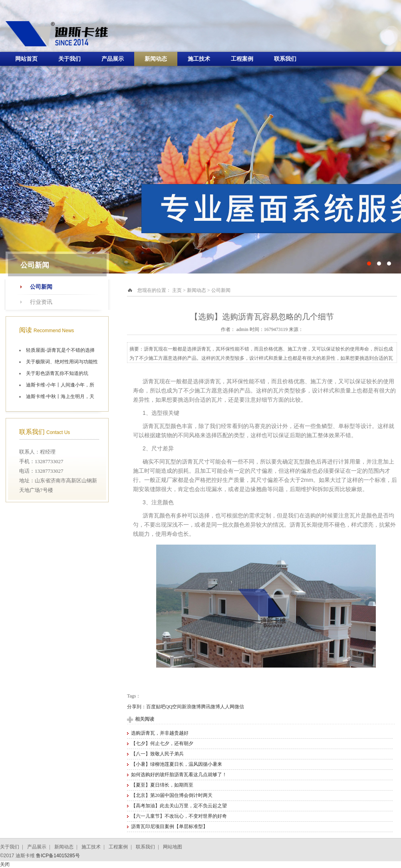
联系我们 (285, 59)
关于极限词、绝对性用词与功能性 (62, 362)
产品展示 (113, 59)
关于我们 (69, 59)
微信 (239, 707)
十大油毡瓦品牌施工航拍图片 (200, 137)
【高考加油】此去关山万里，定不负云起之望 (179, 806)
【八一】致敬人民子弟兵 (157, 754)
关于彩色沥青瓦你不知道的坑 (57, 373)
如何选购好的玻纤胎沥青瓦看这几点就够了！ (179, 775)
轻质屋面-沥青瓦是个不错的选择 (60, 350)
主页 (177, 290)
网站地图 (173, 847)
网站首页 (26, 59)
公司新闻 (41, 287)
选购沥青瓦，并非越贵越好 (160, 733)
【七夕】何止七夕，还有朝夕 (162, 743)
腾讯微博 (210, 707)
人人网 (227, 707)
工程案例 (242, 59)
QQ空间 (174, 707)
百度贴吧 (156, 707)
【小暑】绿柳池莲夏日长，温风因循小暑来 (177, 764)
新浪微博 (191, 707)
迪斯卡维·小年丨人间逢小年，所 (60, 385)
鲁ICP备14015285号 (58, 856)
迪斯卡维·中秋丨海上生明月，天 (60, 396)
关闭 (5, 864)
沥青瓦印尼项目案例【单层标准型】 (169, 826)
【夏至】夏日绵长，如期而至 (162, 785)
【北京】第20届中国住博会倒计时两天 (172, 795)
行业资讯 (41, 302)
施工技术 (199, 59)
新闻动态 (156, 59)
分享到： (137, 707)
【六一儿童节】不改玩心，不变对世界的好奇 (179, 816)
